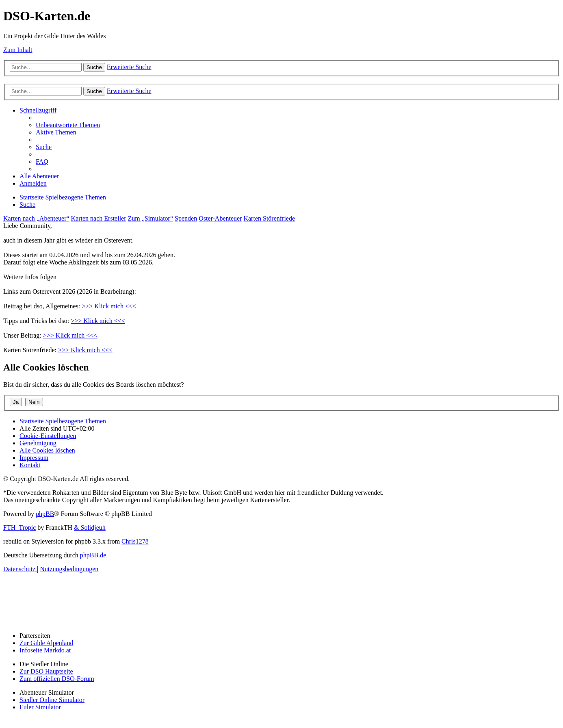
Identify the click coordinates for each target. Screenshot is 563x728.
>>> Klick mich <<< (109, 306)
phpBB (45, 514)
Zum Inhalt (18, 50)
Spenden (186, 218)
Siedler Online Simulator (52, 700)
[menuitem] (68, 125)
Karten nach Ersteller (99, 218)
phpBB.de (93, 555)
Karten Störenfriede (269, 218)
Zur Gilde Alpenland (46, 643)
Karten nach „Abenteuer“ (36, 218)
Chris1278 (135, 541)
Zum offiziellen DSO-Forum (57, 679)
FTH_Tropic (19, 528)
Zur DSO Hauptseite (46, 671)
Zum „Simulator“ (151, 218)
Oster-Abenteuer (220, 218)
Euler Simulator (40, 707)
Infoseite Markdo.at (45, 650)
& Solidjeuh (90, 528)
